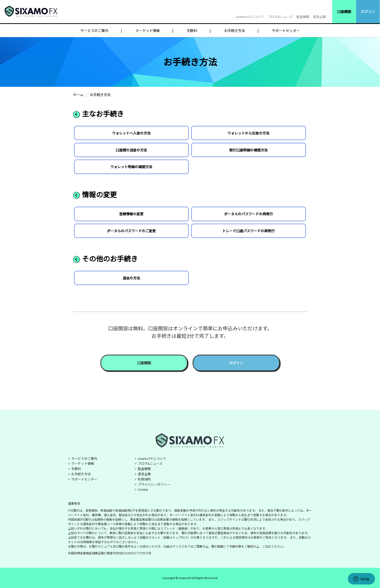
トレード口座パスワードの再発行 (248, 231)
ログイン (368, 11)
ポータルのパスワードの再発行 (248, 214)
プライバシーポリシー (154, 484)
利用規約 (144, 479)
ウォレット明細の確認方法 (131, 167)
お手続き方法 (234, 30)
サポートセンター (286, 30)
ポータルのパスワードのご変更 (131, 231)
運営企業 (319, 17)
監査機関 (303, 17)
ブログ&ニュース (280, 17)
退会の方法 (131, 278)
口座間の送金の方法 (131, 150)
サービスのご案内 (94, 30)
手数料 (192, 30)
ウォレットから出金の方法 (248, 133)
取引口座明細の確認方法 (248, 150)
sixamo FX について (250, 17)
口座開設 (344, 11)
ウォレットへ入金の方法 (131, 133)
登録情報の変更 (131, 214)
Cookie (143, 489)
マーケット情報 (148, 30)
